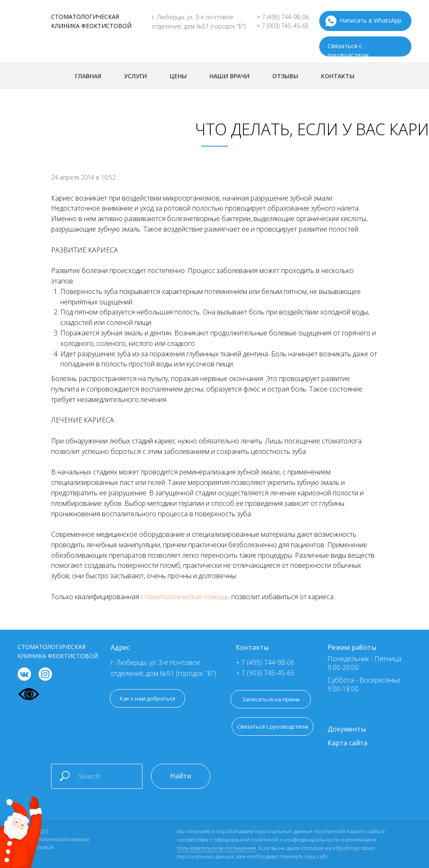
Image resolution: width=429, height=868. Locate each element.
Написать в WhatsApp (371, 20)
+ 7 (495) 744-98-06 (283, 17)
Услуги (136, 76)
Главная (88, 76)
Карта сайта (348, 743)
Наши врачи (230, 76)
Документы (347, 729)
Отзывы (285, 76)
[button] (273, 726)
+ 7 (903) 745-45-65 (283, 26)
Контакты (338, 76)
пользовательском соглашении (216, 848)
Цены (178, 76)
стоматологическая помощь (185, 597)
